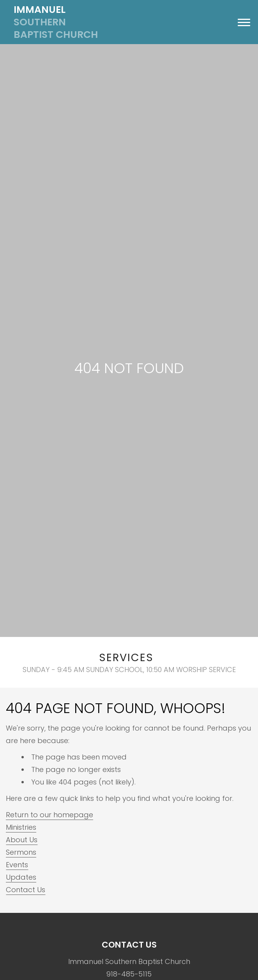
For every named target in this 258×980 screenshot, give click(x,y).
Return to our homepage (49, 815)
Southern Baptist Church (56, 22)
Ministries (21, 827)
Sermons (21, 852)
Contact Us (26, 890)
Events (17, 865)
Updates (21, 877)
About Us (22, 840)
